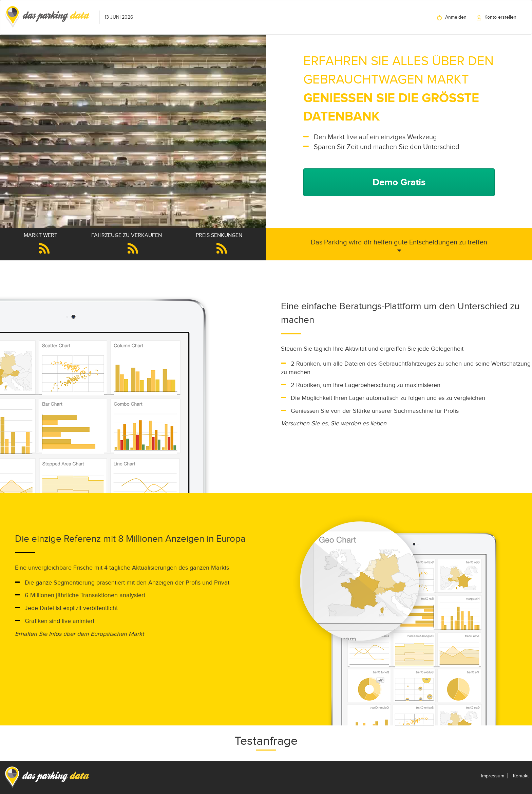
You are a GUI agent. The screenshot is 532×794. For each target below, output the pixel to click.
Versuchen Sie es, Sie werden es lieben (334, 423)
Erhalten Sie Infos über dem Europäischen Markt (79, 634)
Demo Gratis (399, 182)
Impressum (493, 776)
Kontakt (521, 776)
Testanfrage (266, 741)
